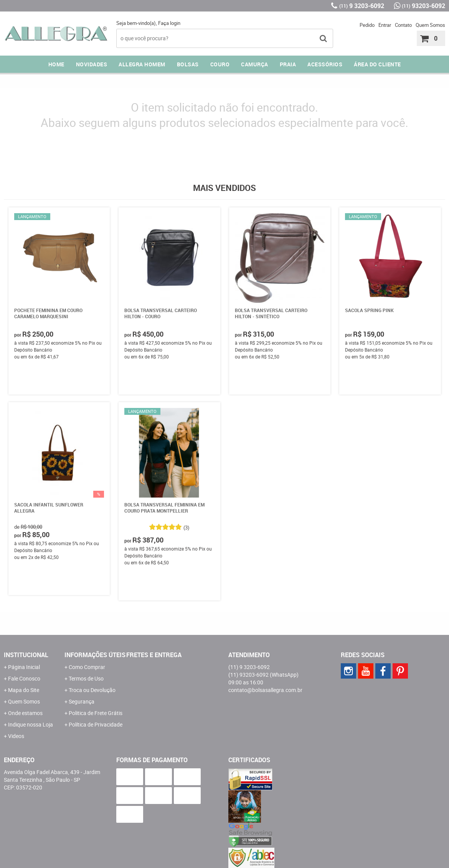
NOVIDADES (92, 64)
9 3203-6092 (362, 6)
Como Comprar (87, 667)
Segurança (82, 701)
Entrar (385, 25)
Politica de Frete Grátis (96, 713)
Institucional (26, 655)
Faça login (169, 23)
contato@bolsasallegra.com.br (265, 690)
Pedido (367, 25)
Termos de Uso (86, 678)
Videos (16, 736)
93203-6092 (423, 6)
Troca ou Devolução (92, 690)
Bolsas (188, 64)
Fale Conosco (24, 678)
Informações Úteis (95, 655)
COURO (220, 64)
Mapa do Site (24, 690)
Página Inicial (24, 667)
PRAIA (288, 64)
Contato (403, 25)
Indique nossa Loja (31, 724)
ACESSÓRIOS (325, 64)
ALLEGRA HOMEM (142, 64)
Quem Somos (430, 25)
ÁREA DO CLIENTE (377, 64)
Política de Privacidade (96, 724)
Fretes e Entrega (154, 655)
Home (56, 64)
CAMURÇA (255, 64)
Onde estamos (25, 713)
